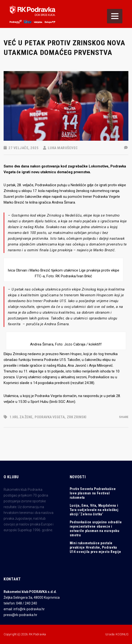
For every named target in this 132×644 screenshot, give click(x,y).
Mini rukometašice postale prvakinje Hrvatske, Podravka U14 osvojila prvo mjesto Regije (96, 547)
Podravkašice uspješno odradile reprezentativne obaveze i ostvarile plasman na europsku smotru (96, 529)
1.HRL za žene (21, 417)
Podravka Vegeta (50, 417)
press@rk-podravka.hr (20, 615)
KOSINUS (122, 634)
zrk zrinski (77, 417)
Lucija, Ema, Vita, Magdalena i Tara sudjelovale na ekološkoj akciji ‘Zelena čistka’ (94, 510)
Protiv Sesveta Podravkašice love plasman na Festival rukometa (93, 493)
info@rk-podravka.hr (29, 609)
